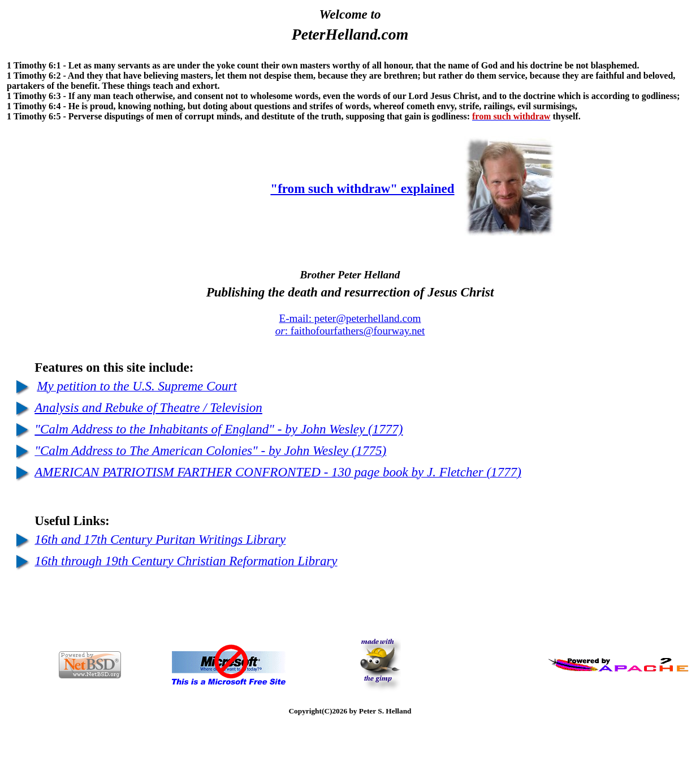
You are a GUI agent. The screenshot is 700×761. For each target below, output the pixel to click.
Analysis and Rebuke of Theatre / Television (148, 407)
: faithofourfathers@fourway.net (350, 331)
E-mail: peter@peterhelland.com (350, 318)
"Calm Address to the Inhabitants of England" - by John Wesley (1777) (219, 429)
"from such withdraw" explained (362, 188)
